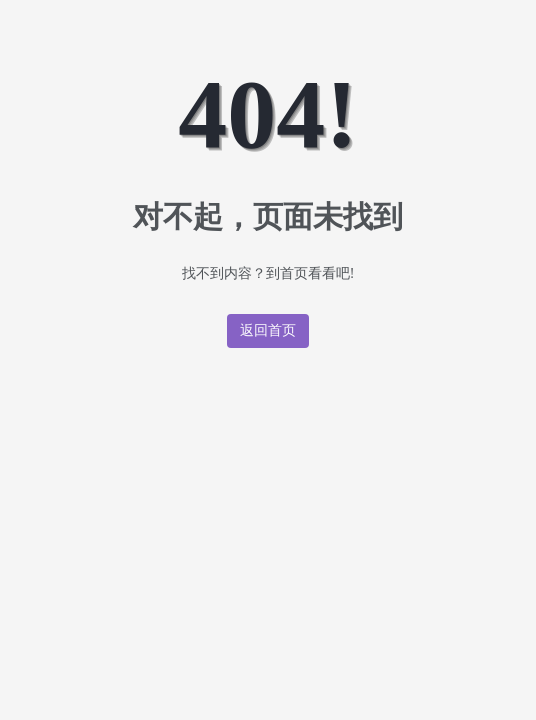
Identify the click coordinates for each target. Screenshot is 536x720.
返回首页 (268, 330)
